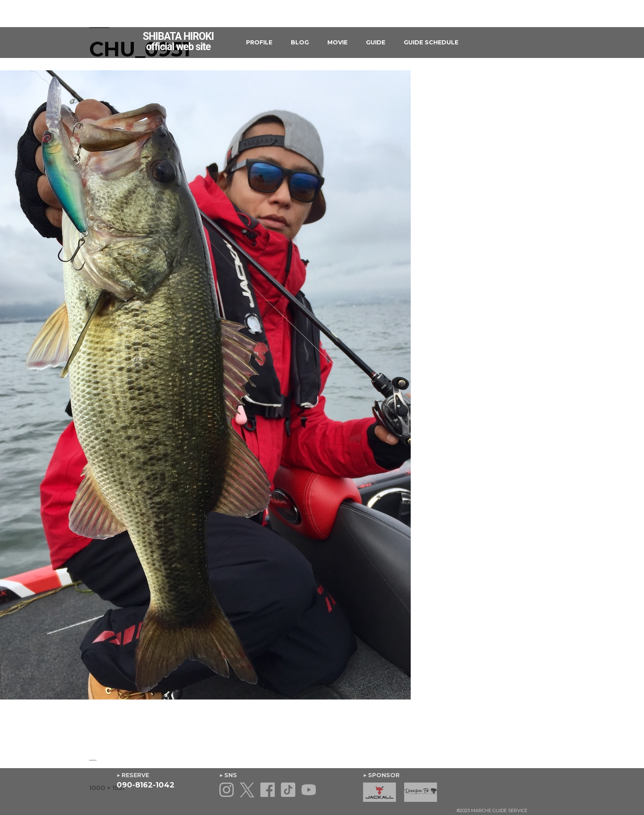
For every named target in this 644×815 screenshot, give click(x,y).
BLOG (300, 42)
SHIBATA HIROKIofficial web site (178, 42)
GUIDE (376, 42)
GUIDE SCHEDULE (431, 42)
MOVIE (337, 42)
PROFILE (259, 42)
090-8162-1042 (146, 785)
